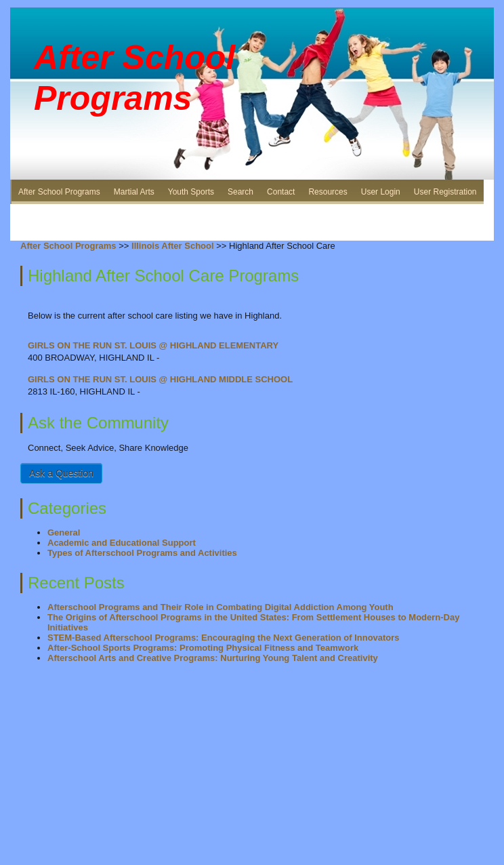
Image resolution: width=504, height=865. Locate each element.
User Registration (445, 192)
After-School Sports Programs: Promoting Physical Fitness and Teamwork (203, 648)
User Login (381, 192)
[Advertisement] (252, 210)
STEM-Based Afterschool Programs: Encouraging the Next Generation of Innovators (224, 638)
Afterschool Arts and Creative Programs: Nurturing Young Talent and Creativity (213, 658)
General (64, 532)
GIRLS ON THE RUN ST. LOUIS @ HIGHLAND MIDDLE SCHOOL (160, 379)
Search (240, 192)
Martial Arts (134, 192)
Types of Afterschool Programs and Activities (142, 553)
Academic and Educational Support (122, 543)
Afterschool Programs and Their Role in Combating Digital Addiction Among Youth (220, 607)
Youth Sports (191, 192)
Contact (281, 192)
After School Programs (59, 192)
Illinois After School (173, 246)
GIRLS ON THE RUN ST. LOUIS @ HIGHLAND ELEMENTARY (153, 345)
